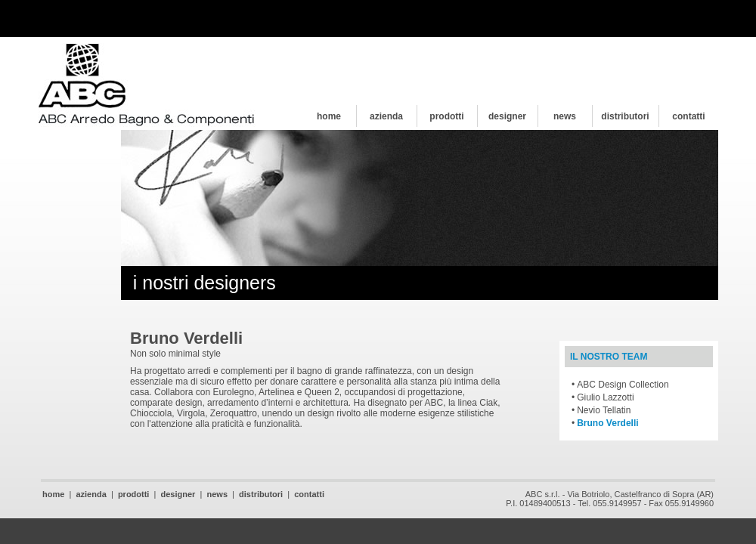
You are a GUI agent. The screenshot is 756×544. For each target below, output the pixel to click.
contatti (688, 116)
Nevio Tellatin (604, 410)
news (565, 116)
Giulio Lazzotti (605, 397)
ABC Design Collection (623, 385)
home (329, 116)
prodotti (446, 116)
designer (507, 116)
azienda (386, 116)
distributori (625, 116)
